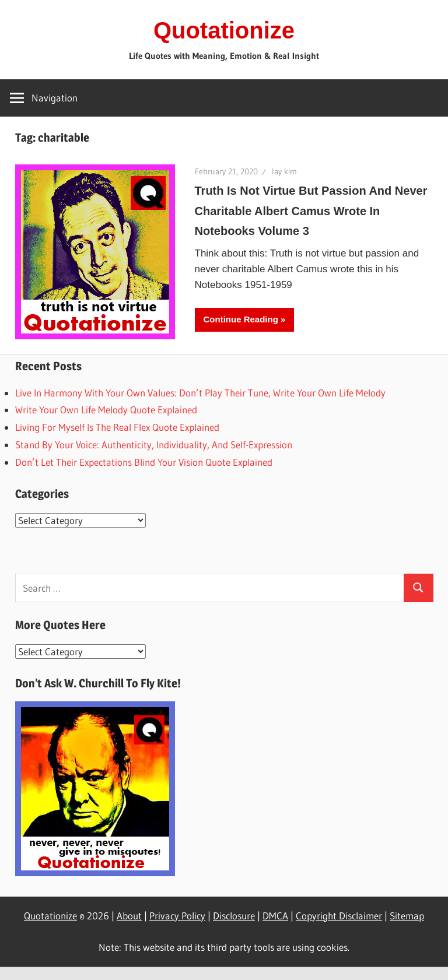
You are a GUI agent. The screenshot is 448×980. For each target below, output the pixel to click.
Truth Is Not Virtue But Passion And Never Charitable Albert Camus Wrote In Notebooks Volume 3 (311, 211)
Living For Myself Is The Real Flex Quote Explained (117, 427)
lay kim (284, 171)
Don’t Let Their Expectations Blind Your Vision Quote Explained (144, 462)
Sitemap (407, 916)
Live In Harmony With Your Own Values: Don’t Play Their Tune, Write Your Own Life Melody (200, 393)
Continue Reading (241, 319)
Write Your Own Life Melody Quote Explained (106, 410)
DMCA (275, 916)
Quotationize (224, 30)
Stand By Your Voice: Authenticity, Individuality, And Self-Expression (154, 445)
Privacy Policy (177, 916)
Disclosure (234, 916)
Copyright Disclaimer (339, 916)
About (129, 916)
